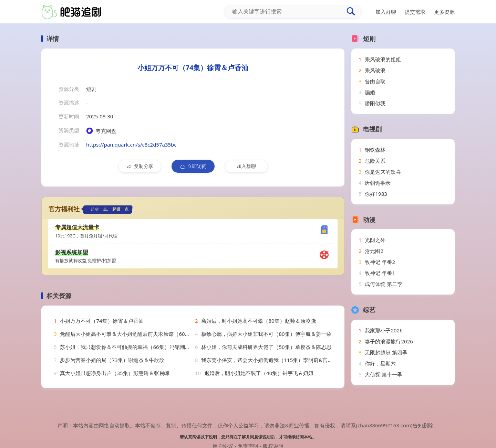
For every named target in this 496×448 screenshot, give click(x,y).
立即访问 (193, 166)
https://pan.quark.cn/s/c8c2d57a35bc (131, 145)
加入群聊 (246, 166)
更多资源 (444, 12)
